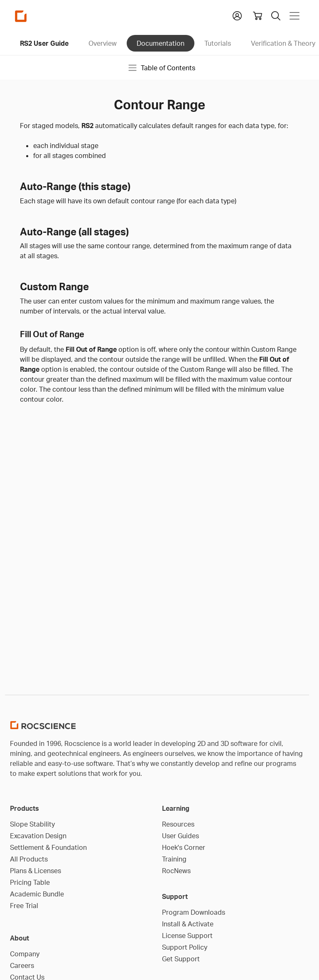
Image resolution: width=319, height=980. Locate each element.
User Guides (180, 836)
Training (174, 859)
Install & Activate (188, 924)
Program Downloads (194, 912)
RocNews (176, 871)
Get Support (181, 959)
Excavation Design (38, 836)
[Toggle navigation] (294, 16)
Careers (22, 965)
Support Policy (185, 947)
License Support (187, 936)
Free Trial (24, 906)
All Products (29, 859)
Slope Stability (32, 824)
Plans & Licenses (36, 871)
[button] (237, 15)
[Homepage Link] (21, 16)
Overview (103, 43)
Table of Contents (161, 68)
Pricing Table (30, 882)
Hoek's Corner (184, 847)
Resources (178, 824)
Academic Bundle (37, 894)
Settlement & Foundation (48, 847)
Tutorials (218, 43)
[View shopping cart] (258, 16)
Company (25, 954)
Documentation (161, 43)
